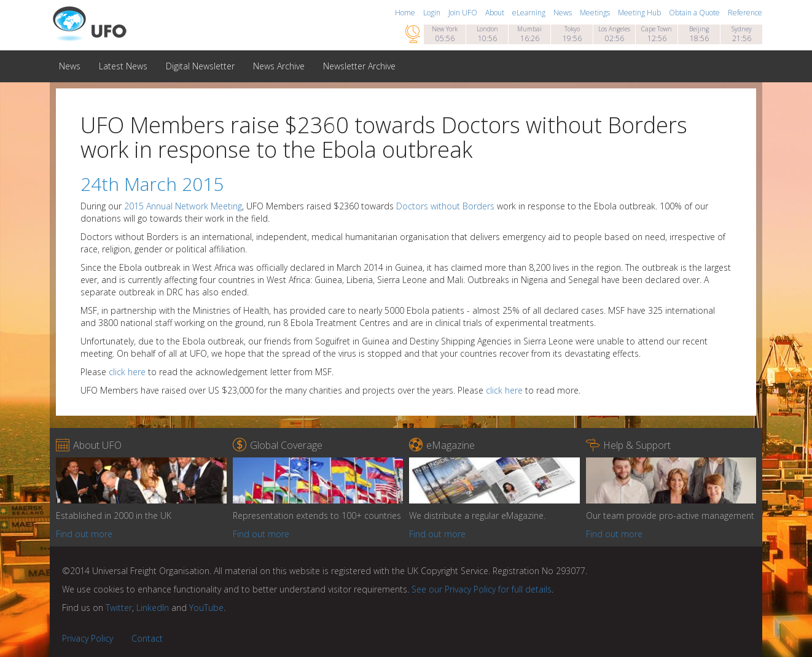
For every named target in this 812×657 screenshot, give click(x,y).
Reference (745, 13)
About (496, 13)
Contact (147, 638)
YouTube (206, 608)
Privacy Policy (88, 638)
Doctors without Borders (445, 206)
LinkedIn (153, 608)
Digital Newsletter (200, 66)
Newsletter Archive (359, 66)
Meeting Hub (640, 13)
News (564, 13)
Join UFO (464, 13)
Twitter (119, 608)
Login (433, 13)
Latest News (123, 66)
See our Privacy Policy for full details (482, 589)
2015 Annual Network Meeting (183, 206)
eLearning (530, 13)
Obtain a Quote (695, 13)
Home (406, 13)
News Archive (279, 66)
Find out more (84, 534)
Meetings (596, 13)
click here (127, 372)
